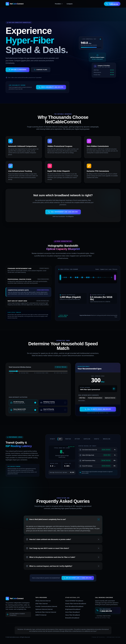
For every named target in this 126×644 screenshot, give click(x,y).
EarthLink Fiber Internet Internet (46, 612)
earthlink (85, 439)
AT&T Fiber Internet (42, 604)
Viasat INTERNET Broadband (74, 601)
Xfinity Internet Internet (43, 601)
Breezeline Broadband (72, 618)
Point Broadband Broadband (74, 606)
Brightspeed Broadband (73, 609)
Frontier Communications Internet (46, 606)
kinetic (94, 439)
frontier (66, 439)
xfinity (50, 439)
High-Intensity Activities (18, 397)
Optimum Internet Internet (44, 609)
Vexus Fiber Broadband (73, 615)
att (58, 439)
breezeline (104, 439)
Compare (70, 4)
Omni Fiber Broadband (72, 612)
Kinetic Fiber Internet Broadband (76, 604)
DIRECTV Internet (41, 615)
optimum (75, 439)
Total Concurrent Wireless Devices (20, 367)
